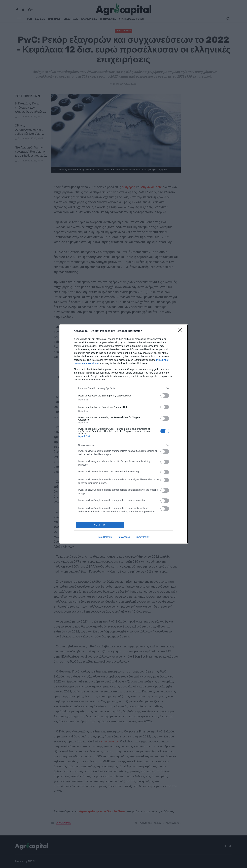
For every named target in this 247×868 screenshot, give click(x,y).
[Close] (181, 330)
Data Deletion (105, 538)
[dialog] (124, 434)
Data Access (123, 538)
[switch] (165, 395)
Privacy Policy (142, 538)
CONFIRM (101, 525)
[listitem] (124, 387)
